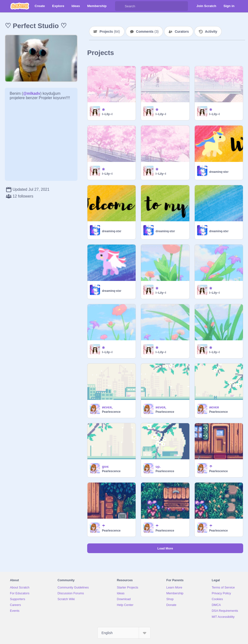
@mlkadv (32, 93)
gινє (105, 467)
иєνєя (214, 407)
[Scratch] (20, 6)
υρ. (158, 467)
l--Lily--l (107, 114)
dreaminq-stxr (219, 172)
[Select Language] (124, 633)
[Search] (120, 6)
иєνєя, (107, 407)
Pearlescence (111, 412)
